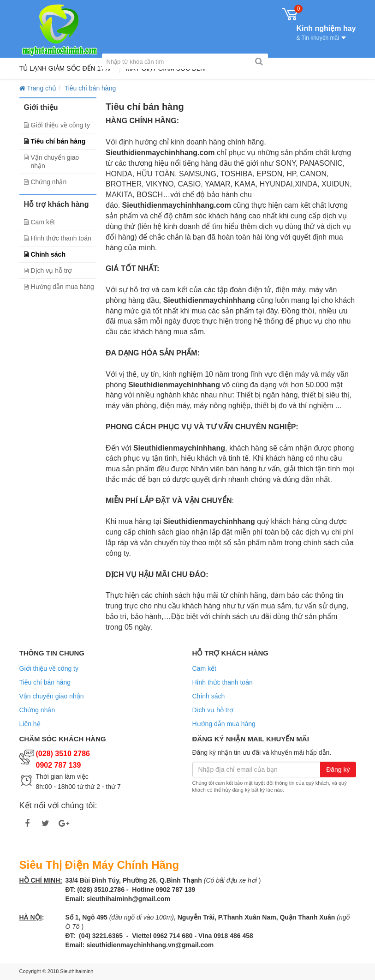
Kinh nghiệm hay (326, 32)
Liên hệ (30, 724)
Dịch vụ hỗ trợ (52, 271)
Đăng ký (338, 770)
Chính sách (48, 254)
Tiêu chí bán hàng (58, 141)
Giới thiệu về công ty (61, 125)
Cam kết (43, 222)
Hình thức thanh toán (61, 238)
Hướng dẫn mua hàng (62, 287)
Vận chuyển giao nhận (55, 162)
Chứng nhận (49, 182)
